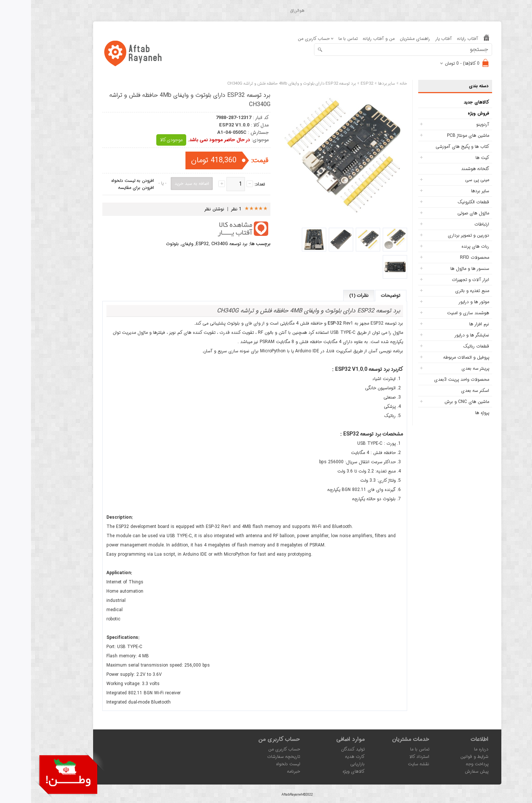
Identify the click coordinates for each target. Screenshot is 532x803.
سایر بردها (449, 191)
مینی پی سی (446, 180)
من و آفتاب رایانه (348, 39)
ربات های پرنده (444, 246)
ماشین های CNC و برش (436, 402)
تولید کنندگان (322, 749)
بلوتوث (141, 244)
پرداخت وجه (446, 764)
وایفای (156, 244)
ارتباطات (451, 224)
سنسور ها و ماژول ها (439, 269)
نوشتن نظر (183, 209)
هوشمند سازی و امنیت (437, 313)
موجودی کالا (140, 140)
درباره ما (450, 749)
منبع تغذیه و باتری (441, 291)
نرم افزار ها (448, 324)
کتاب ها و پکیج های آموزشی (431, 147)
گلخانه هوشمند (444, 169)
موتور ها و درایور (443, 302)
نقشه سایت (388, 764)
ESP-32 (304, 323)
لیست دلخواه (257, 764)
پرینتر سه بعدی (444, 368)
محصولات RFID (444, 257)
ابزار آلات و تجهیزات (439, 280)
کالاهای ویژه (323, 771)
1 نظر (205, 209)
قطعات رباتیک (445, 346)
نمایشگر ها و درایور (441, 335)
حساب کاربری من (253, 749)
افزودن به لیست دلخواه (102, 181)
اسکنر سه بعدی (444, 391)
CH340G (189, 244)
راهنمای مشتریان (384, 39)
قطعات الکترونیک (442, 202)
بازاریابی (326, 764)
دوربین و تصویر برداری (437, 235)
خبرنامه (262, 771)
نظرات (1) (328, 296)
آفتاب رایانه (436, 39)
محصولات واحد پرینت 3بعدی (431, 380)
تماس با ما (317, 39)
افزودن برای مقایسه (105, 188)
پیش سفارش (446, 771)
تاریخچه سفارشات (253, 757)
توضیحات (360, 296)
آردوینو (452, 124)
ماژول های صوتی (442, 213)
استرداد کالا (388, 757)
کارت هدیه (324, 757)
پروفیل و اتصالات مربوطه (435, 357)
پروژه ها (451, 413)
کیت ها (451, 158)
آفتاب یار (412, 39)
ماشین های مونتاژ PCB (437, 135)
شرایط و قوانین (443, 757)
